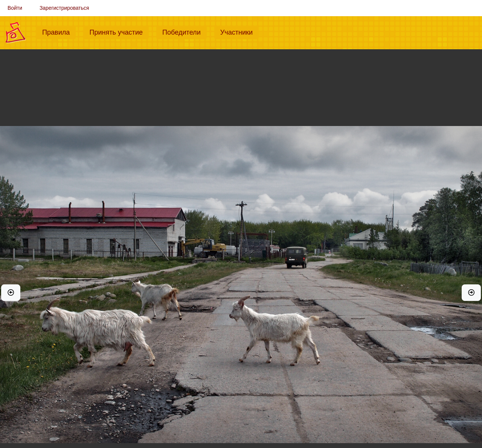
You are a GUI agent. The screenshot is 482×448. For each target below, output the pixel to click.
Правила (59, 32)
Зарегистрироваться (64, 8)
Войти (15, 8)
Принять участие (119, 32)
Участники (239, 32)
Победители (185, 32)
